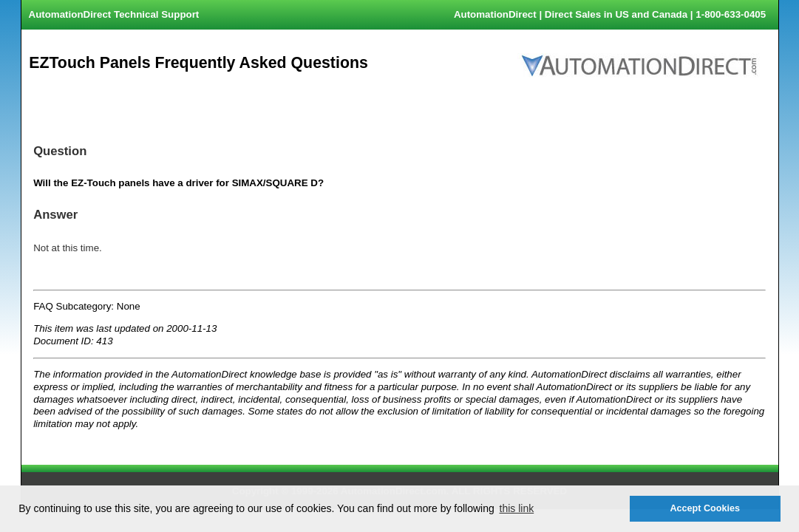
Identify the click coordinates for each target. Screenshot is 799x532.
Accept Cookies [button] (704, 508)
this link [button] (517, 508)
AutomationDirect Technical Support (114, 14)
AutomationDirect (495, 14)
